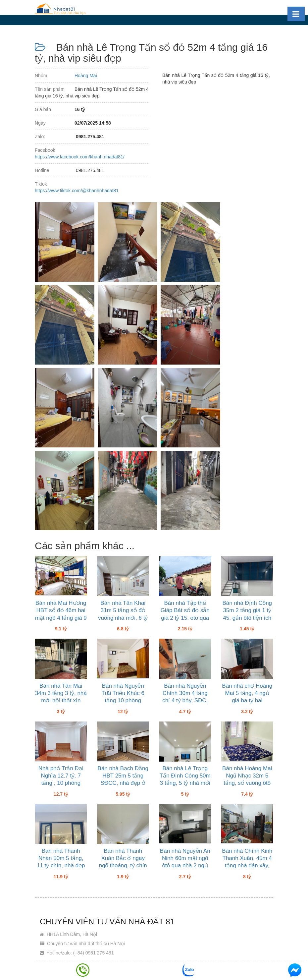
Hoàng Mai (86, 76)
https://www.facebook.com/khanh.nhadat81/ (80, 157)
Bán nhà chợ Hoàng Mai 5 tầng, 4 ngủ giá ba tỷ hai (247, 693)
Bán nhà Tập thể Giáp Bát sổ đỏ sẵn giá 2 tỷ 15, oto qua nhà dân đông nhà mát (185, 618)
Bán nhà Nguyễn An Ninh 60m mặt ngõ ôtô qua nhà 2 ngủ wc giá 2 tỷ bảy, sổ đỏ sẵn (185, 865)
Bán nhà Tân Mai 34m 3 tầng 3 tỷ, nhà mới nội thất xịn (61, 693)
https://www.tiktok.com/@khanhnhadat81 (77, 191)
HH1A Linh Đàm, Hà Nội (68, 934)
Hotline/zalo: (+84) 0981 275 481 (77, 953)
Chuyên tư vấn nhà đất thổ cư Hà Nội (82, 944)
